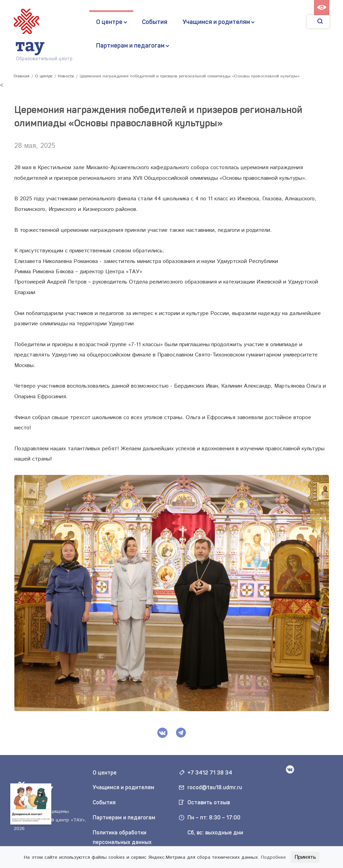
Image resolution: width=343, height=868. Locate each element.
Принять (305, 857)
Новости (66, 76)
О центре (109, 22)
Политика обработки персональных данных (122, 838)
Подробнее (273, 857)
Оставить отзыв (209, 802)
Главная (22, 76)
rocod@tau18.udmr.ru (215, 787)
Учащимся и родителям (216, 22)
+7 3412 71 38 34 (210, 773)
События (155, 22)
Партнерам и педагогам (130, 46)
